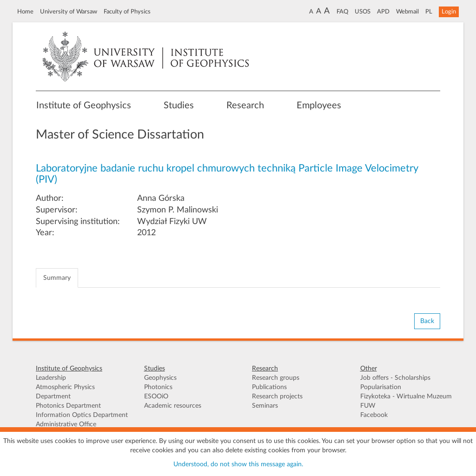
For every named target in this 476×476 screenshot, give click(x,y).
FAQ (342, 12)
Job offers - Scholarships (395, 378)
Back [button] (427, 321)
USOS (363, 12)
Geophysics (160, 378)
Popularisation (381, 387)
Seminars (265, 406)
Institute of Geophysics (84, 106)
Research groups (276, 378)
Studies (179, 106)
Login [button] (449, 12)
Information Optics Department (82, 415)
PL (429, 12)
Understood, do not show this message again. (238, 464)
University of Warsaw (69, 12)
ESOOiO (156, 397)
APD (383, 12)
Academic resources (173, 406)
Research (245, 106)
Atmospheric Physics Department (65, 392)
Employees (319, 106)
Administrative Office (66, 424)
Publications (269, 387)
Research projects (277, 397)
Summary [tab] (57, 278)
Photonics (158, 387)
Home (25, 12)
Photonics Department (68, 406)
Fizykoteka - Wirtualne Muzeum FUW (406, 401)
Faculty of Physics (127, 12)
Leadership (51, 378)
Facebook (374, 415)
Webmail (407, 12)
